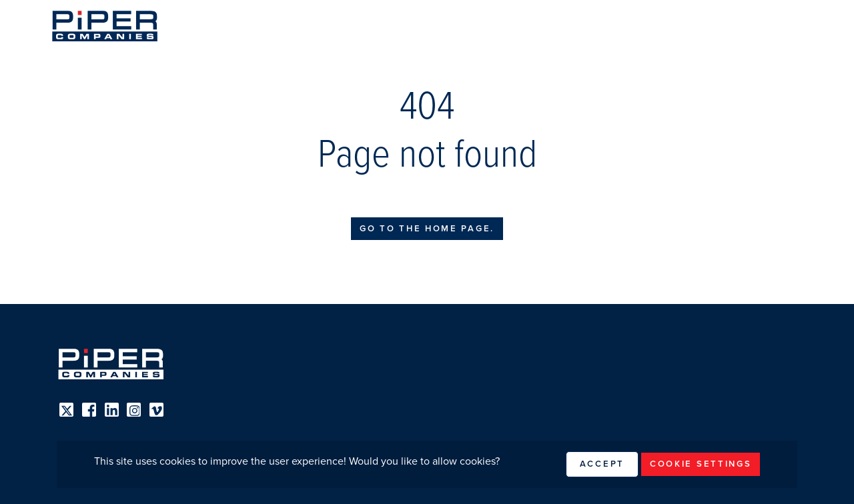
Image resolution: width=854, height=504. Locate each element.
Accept (602, 464)
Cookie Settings (701, 464)
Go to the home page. (427, 229)
